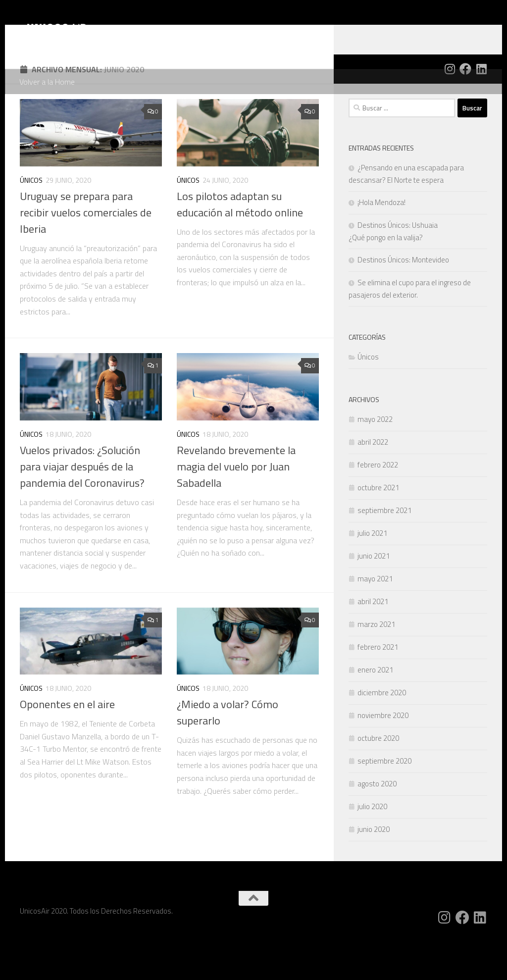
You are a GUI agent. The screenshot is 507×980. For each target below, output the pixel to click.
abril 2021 (373, 641)
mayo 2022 (375, 459)
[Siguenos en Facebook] (465, 108)
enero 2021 (375, 709)
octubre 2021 (378, 527)
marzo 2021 (376, 664)
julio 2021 (372, 573)
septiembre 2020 (384, 800)
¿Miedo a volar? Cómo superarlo (228, 752)
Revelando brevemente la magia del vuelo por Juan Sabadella (236, 506)
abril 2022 (373, 482)
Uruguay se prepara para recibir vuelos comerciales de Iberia (86, 252)
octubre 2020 (378, 778)
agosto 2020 (377, 823)
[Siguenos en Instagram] (450, 108)
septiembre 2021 (384, 550)
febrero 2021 (378, 687)
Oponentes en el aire (67, 744)
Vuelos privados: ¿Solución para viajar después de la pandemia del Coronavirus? (82, 506)
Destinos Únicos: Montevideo (403, 299)
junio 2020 (374, 869)
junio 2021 (374, 595)
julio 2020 (372, 846)
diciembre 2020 (382, 732)
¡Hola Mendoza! (381, 242)
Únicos (31, 220)
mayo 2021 (375, 618)
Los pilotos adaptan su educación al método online (240, 244)
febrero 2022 (378, 504)
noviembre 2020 (383, 755)
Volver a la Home (47, 82)
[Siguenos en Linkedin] (481, 108)
